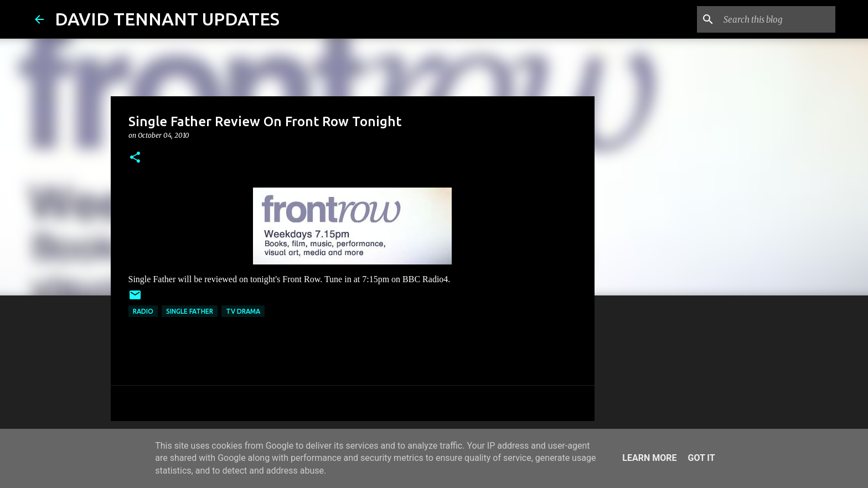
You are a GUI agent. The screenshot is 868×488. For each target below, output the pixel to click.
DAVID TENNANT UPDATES (167, 19)
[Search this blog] (777, 19)
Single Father (190, 311)
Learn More (649, 458)
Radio (143, 311)
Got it (701, 458)
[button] (135, 158)
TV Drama (243, 311)
